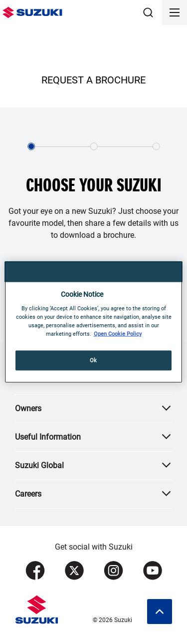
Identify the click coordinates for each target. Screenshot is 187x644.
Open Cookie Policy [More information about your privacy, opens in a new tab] (118, 334)
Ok (93, 360)
